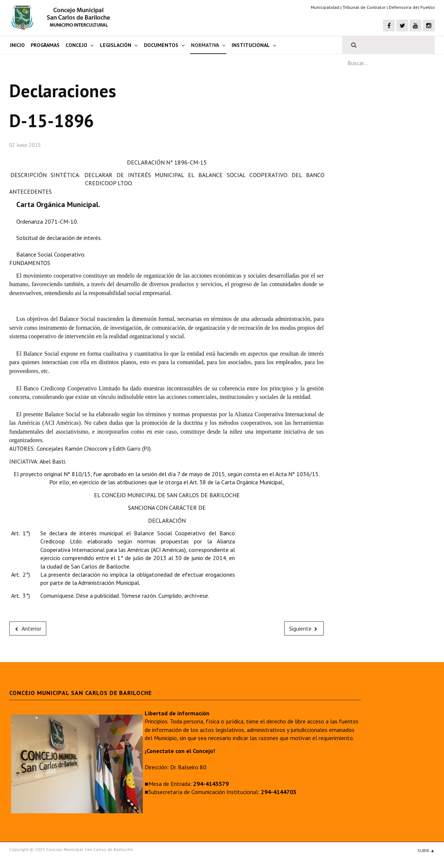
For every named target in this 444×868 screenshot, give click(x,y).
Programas (45, 45)
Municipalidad (325, 7)
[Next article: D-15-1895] (304, 628)
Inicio (17, 45)
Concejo (76, 45)
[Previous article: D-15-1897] (28, 628)
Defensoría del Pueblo (412, 7)
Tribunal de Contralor (364, 7)
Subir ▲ (426, 850)
